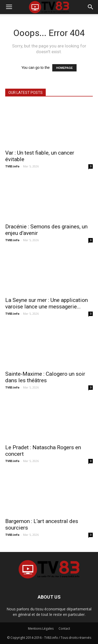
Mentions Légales (41, 628)
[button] (91, 7)
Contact (64, 628)
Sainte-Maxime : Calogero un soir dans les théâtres (45, 377)
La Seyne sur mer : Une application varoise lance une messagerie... (47, 303)
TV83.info (12, 166)
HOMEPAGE (64, 68)
